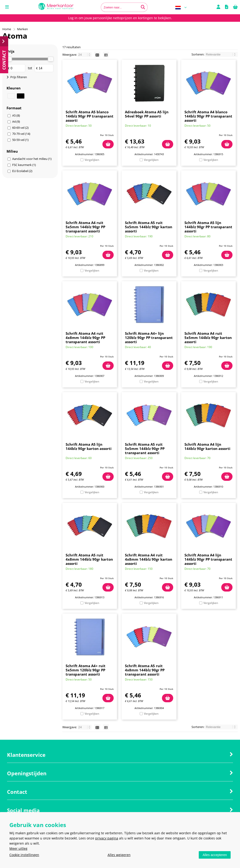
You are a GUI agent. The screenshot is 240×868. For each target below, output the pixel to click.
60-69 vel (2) (20, 128)
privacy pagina (107, 838)
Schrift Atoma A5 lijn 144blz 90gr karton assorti (89, 446)
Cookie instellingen (24, 855)
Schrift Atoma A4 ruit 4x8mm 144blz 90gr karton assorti (149, 559)
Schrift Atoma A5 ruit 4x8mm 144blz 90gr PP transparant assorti (145, 670)
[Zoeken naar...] (143, 7)
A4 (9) (16, 121)
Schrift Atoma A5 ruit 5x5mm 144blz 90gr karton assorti (149, 227)
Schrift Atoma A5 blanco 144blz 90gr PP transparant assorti (90, 116)
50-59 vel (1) (20, 140)
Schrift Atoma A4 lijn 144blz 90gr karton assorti (207, 446)
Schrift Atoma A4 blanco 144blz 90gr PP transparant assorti (208, 116)
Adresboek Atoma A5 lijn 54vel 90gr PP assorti (147, 114)
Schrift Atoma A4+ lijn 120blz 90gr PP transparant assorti (149, 338)
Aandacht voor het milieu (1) (32, 159)
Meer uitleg (18, 848)
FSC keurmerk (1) (24, 165)
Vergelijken (92, 160)
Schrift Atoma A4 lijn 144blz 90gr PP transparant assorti (208, 559)
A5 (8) (16, 115)
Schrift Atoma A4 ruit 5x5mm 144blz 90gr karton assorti (208, 338)
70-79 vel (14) (21, 134)
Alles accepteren (215, 855)
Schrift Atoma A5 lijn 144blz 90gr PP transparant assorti (208, 227)
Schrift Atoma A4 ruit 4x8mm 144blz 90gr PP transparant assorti (85, 338)
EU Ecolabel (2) (22, 171)
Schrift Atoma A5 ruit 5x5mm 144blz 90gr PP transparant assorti (145, 449)
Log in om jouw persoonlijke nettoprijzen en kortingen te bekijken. (120, 18)
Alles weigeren (119, 855)
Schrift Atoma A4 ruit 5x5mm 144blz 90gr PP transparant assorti (85, 227)
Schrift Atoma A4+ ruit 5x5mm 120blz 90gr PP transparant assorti (86, 670)
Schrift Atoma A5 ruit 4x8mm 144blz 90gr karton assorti (89, 559)
